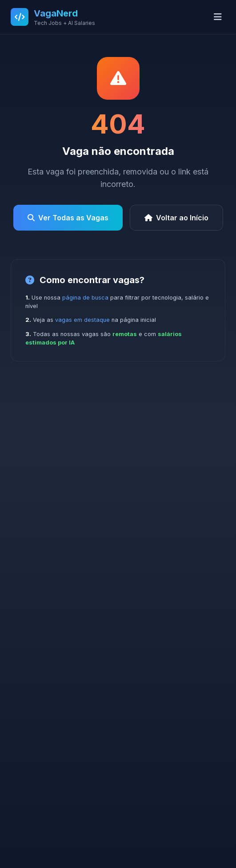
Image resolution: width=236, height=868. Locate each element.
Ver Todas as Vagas (68, 218)
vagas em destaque (82, 320)
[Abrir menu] (218, 17)
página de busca (85, 298)
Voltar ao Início (176, 218)
